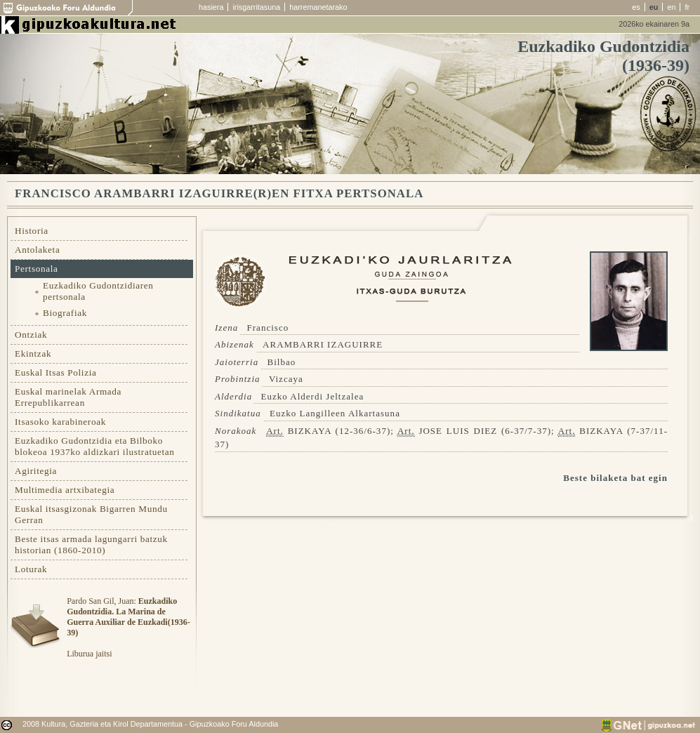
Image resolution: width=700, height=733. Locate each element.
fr (687, 7)
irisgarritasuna (256, 7)
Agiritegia (36, 471)
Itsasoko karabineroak (60, 422)
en (671, 7)
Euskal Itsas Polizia (56, 372)
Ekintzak (33, 354)
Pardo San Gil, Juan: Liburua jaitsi (128, 627)
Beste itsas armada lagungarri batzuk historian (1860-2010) (91, 544)
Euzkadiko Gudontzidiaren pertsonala (98, 291)
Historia (32, 231)
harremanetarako (318, 7)
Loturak (31, 569)
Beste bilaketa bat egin (615, 478)
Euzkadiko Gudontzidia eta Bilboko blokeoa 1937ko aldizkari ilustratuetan (95, 446)
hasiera (211, 7)
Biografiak (65, 313)
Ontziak (31, 335)
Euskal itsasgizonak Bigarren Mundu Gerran (91, 514)
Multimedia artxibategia (65, 490)
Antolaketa (37, 250)
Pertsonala (37, 269)
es (636, 7)
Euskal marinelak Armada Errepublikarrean (68, 397)
